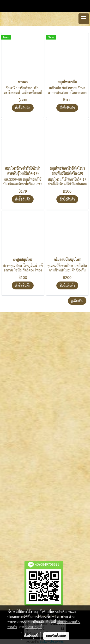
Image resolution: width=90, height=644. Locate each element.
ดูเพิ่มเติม (77, 301)
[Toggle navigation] (84, 19)
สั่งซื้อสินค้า (23, 108)
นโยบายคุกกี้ (34, 627)
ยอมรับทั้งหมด (56, 636)
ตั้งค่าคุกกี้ (31, 636)
